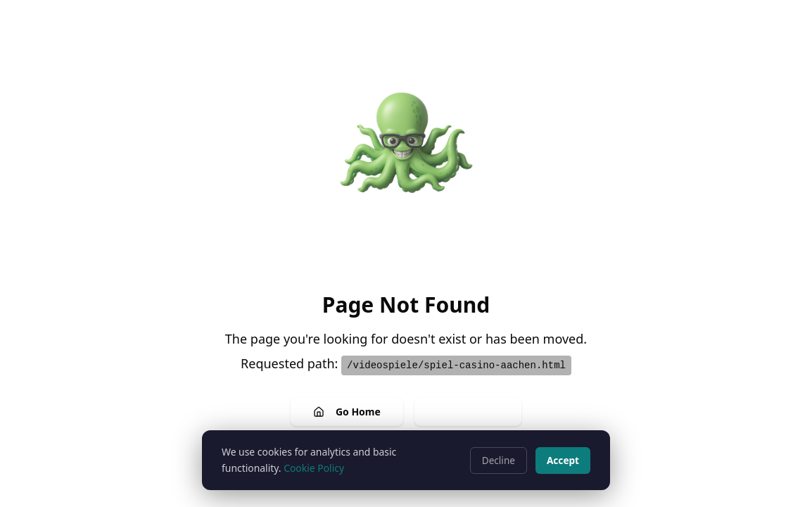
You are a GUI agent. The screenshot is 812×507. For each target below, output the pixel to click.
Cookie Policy (314, 468)
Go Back (468, 412)
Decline (499, 460)
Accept (563, 460)
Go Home (347, 412)
